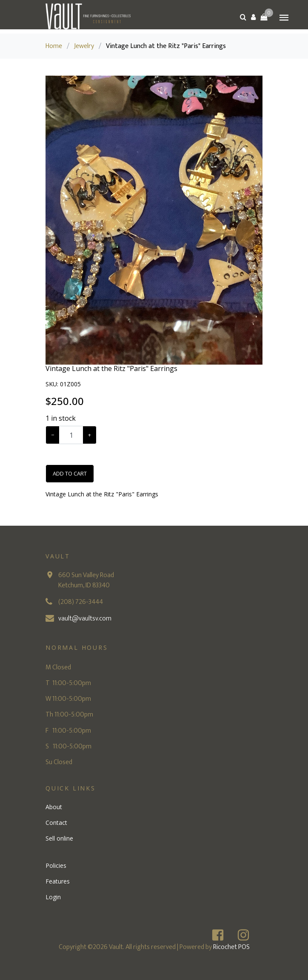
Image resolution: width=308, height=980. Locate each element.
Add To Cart (70, 473)
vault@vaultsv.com (85, 619)
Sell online (59, 838)
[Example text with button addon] (71, 435)
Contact (56, 823)
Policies (56, 865)
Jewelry (84, 46)
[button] (254, 17)
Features (58, 881)
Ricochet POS (231, 947)
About (54, 807)
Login (53, 897)
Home (54, 46)
